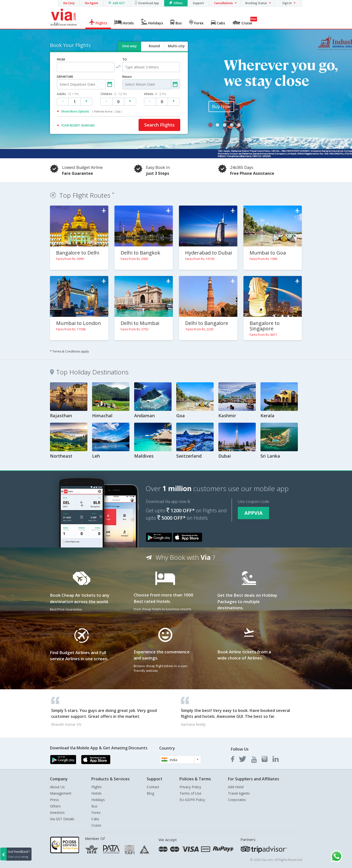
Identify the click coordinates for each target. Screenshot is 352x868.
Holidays (98, 800)
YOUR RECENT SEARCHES (78, 125)
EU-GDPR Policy (192, 800)
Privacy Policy (190, 787)
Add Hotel (236, 787)
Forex (96, 812)
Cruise (96, 825)
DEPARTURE (65, 77)
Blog (150, 793)
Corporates (237, 800)
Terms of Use (190, 793)
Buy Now (221, 106)
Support (198, 3)
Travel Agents (239, 793)
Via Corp (69, 3)
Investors (57, 812)
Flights (96, 787)
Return (127, 77)
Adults (68, 94)
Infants (155, 94)
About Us (57, 787)
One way (129, 46)
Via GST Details (62, 819)
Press (54, 800)
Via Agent (91, 3)
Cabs (95, 819)
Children (114, 94)
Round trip (154, 50)
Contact (153, 787)
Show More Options (91, 111)
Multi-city (176, 46)
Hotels (96, 793)
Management (61, 793)
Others (55, 806)
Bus (94, 806)
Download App (149, 3)
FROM (61, 59)
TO (125, 59)
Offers (178, 3)
